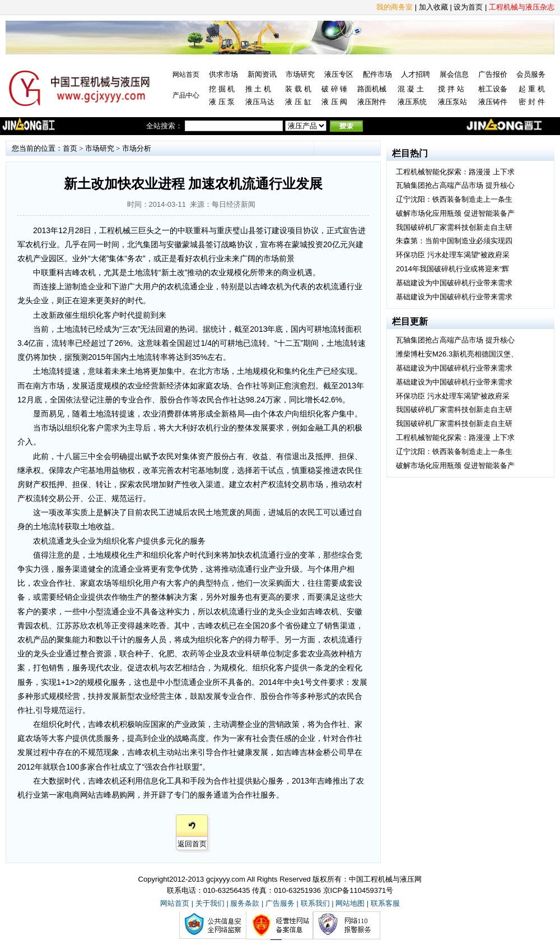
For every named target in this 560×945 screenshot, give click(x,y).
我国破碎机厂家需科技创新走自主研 (454, 227)
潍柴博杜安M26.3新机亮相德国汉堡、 (457, 354)
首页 (70, 148)
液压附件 (372, 102)
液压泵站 (452, 102)
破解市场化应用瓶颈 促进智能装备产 (455, 213)
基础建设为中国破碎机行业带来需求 (454, 283)
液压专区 (339, 74)
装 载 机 (298, 89)
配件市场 (377, 74)
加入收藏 (433, 7)
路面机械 (372, 89)
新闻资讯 (262, 74)
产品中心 (186, 95)
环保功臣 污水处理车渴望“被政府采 (453, 255)
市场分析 (137, 148)
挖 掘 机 (222, 89)
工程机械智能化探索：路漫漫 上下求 (455, 172)
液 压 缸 (298, 102)
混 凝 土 (410, 89)
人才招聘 (416, 74)
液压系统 (412, 102)
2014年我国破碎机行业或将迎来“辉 (452, 269)
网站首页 (186, 75)
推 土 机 (258, 89)
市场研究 (300, 74)
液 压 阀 (334, 102)
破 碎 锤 (334, 89)
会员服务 (531, 74)
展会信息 (454, 74)
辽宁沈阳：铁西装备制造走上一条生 (454, 199)
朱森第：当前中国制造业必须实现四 (454, 241)
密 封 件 (531, 102)
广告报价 (493, 74)
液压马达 (260, 102)
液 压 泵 (222, 102)
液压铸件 (493, 102)
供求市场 (223, 74)
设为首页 (468, 7)
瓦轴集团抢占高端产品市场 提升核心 (455, 185)
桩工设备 (493, 89)
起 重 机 (531, 89)
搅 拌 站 (451, 89)
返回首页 (192, 844)
